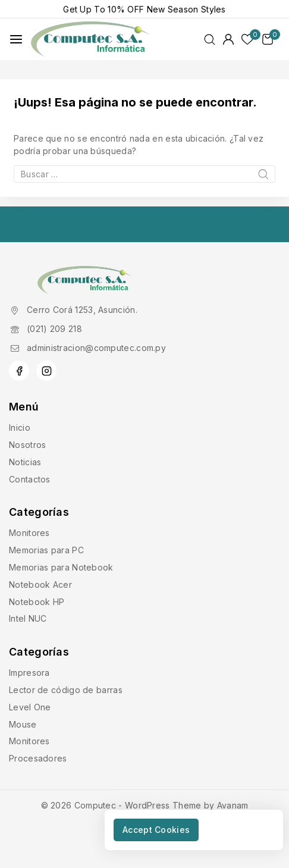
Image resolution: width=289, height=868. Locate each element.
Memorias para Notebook (61, 567)
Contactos (30, 479)
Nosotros (27, 445)
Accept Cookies (156, 830)
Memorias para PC (46, 550)
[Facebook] (19, 371)
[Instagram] (46, 371)
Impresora (29, 673)
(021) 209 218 (54, 329)
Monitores (29, 533)
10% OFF (126, 9)
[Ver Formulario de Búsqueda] (210, 40)
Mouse (23, 724)
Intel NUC (28, 618)
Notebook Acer (40, 585)
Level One (30, 707)
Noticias (25, 462)
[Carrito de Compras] (271, 39)
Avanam (233, 805)
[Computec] (90, 40)
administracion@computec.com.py (96, 348)
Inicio (20, 427)
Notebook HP (37, 602)
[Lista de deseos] (248, 39)
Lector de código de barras (66, 690)
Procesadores (38, 758)
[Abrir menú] (16, 39)
